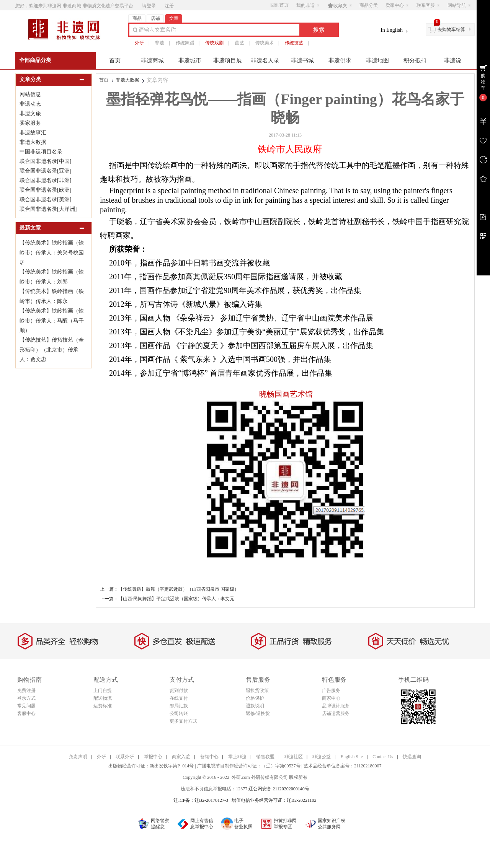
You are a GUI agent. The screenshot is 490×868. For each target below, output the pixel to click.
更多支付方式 (183, 721)
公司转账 (179, 713)
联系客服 (428, 5)
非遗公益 (322, 757)
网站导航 (459, 5)
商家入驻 (181, 757)
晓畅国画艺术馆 (286, 394)
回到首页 (279, 5)
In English (392, 30)
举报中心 (153, 757)
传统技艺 (294, 43)
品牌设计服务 (336, 706)
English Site (352, 757)
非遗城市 (190, 60)
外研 (139, 43)
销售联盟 (265, 757)
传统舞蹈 (185, 43)
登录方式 (26, 698)
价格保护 (255, 698)
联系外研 (125, 757)
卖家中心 (397, 5)
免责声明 (78, 757)
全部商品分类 (35, 60)
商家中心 (331, 698)
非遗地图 (377, 60)
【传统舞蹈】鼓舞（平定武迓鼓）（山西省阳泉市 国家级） (179, 589)
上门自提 (103, 690)
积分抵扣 (415, 60)
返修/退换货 (258, 713)
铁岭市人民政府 (290, 149)
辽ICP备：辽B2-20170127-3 (201, 800)
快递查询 (412, 757)
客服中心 (26, 713)
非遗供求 (340, 60)
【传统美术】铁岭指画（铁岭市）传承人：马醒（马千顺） (52, 321)
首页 (115, 60)
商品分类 (369, 5)
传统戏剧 (214, 43)
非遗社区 (294, 757)
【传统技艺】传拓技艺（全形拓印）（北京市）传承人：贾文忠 (52, 350)
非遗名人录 (265, 60)
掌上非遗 (237, 757)
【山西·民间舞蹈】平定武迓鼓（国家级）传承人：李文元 (176, 599)
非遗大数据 (127, 80)
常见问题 (26, 706)
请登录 (149, 6)
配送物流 (103, 698)
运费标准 (103, 706)
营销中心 (209, 757)
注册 (169, 6)
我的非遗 (308, 5)
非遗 (160, 43)
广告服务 (331, 690)
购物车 (483, 82)
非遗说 (453, 60)
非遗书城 (302, 60)
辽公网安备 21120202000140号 (279, 789)
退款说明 (255, 706)
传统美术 (265, 43)
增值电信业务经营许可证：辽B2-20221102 (274, 800)
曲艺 (240, 43)
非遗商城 (152, 60)
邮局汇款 (179, 706)
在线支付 (179, 698)
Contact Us (383, 757)
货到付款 (179, 690)
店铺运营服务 (336, 713)
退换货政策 (257, 690)
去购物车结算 (451, 29)
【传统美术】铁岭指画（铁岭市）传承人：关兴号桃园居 (52, 252)
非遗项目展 (228, 60)
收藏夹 (340, 5)
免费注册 (26, 690)
